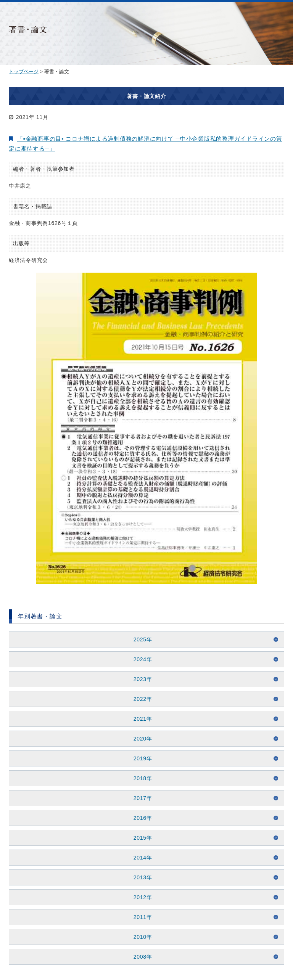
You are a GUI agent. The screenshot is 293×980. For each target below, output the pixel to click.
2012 (140, 897)
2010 (140, 937)
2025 (140, 639)
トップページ (24, 71)
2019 (140, 758)
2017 (140, 798)
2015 (140, 838)
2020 (140, 739)
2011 (140, 917)
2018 (140, 778)
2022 (140, 699)
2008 (140, 957)
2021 (140, 719)
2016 (140, 818)
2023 (140, 679)
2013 (140, 877)
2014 (140, 858)
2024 (140, 659)
